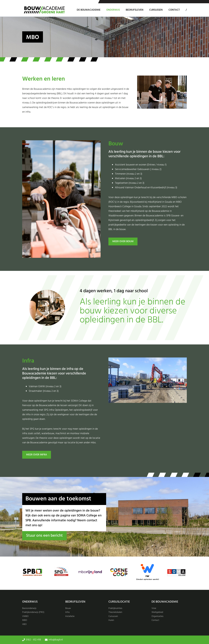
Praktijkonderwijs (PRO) (33, 612)
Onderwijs (113, 10)
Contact (174, 10)
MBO (25, 620)
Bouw (68, 608)
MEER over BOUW (123, 241)
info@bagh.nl (56, 640)
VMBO (25, 616)
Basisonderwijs (29, 608)
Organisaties (157, 616)
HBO (24, 624)
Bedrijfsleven (135, 10)
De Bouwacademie (89, 10)
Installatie (70, 616)
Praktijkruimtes (115, 608)
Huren (111, 620)
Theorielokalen (115, 612)
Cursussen (156, 10)
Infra (67, 612)
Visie (154, 608)
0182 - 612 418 (33, 640)
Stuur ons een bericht (44, 536)
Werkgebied (157, 612)
